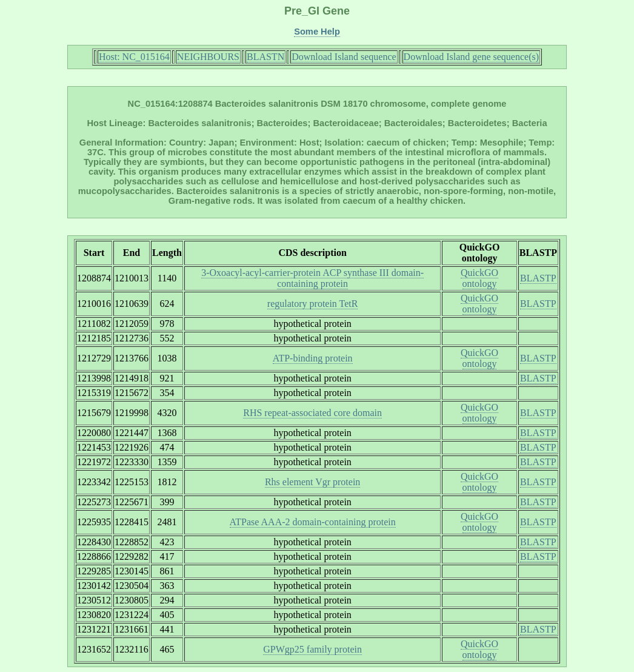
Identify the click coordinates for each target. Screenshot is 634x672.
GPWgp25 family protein (312, 649)
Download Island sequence (344, 57)
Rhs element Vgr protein (312, 482)
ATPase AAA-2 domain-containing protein (313, 522)
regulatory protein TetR (313, 304)
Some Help (317, 32)
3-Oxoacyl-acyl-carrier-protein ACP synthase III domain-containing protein (312, 278)
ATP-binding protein (313, 358)
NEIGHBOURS (208, 57)
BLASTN (265, 57)
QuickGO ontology (479, 278)
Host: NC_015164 (134, 57)
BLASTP (538, 278)
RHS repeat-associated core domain (312, 413)
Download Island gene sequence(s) (471, 57)
